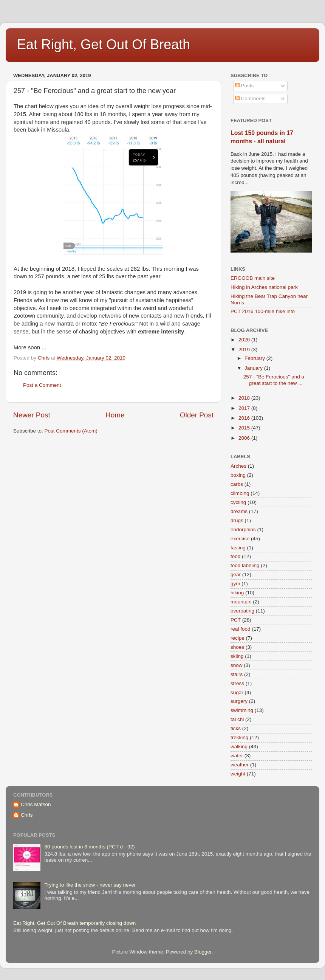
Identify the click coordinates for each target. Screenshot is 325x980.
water (237, 756)
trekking (239, 737)
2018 (245, 398)
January (254, 368)
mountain (241, 602)
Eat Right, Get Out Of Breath (104, 44)
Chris (27, 815)
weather (240, 765)
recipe (238, 638)
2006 (245, 438)
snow (237, 665)
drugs (237, 520)
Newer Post (32, 415)
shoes (237, 647)
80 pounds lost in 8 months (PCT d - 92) (89, 847)
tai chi (237, 719)
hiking (237, 593)
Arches (238, 466)
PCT (236, 620)
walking (239, 747)
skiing (237, 656)
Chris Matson (36, 804)
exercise (240, 539)
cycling (238, 502)
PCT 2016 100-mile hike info (263, 311)
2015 (245, 428)
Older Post (197, 415)
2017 (245, 408)
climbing (240, 493)
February (255, 358)
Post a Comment (42, 385)
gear (236, 575)
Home (115, 415)
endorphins (243, 530)
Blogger (203, 952)
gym (235, 584)
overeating (242, 611)
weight (238, 774)
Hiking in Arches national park (264, 287)
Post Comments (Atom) (71, 431)
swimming (242, 710)
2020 (245, 340)
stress (237, 683)
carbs (237, 484)
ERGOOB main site (253, 278)
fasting (238, 548)
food (235, 556)
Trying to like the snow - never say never (90, 885)
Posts (245, 86)
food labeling (245, 565)
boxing (238, 475)
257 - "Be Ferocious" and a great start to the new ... (274, 380)
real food (241, 629)
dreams (239, 511)
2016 (245, 418)
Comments (250, 98)
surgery (239, 701)
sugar (237, 692)
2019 (245, 350)
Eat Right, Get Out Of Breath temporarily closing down (74, 923)
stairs (237, 674)
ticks (236, 728)
